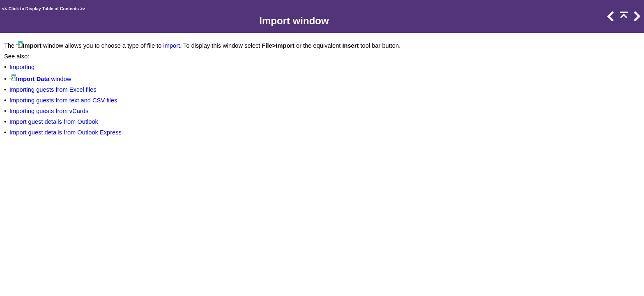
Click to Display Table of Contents (44, 9)
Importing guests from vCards (49, 111)
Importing (22, 67)
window (60, 79)
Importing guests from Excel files (53, 90)
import (171, 46)
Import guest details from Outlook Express (66, 132)
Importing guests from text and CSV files (63, 100)
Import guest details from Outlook (54, 122)
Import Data (33, 79)
